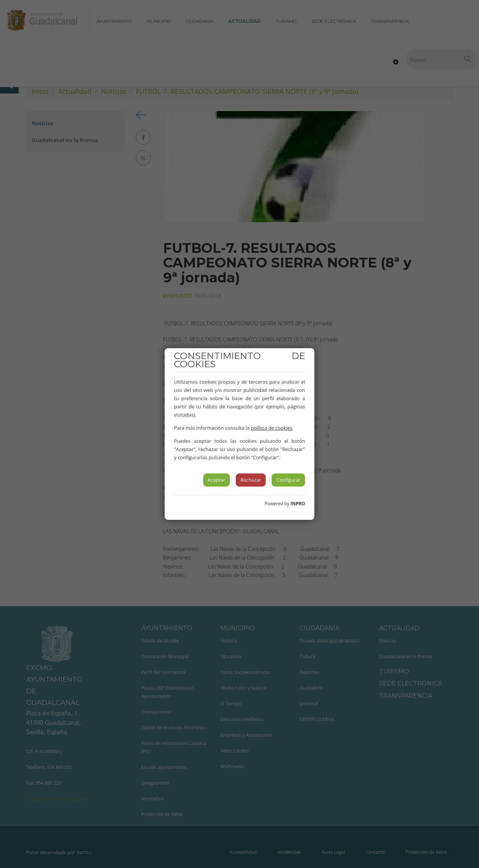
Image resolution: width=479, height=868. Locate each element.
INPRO (298, 504)
